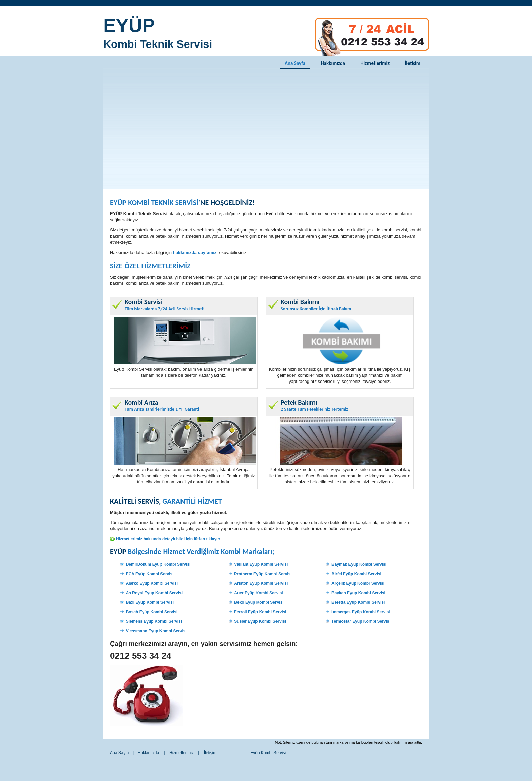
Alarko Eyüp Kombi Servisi (152, 583)
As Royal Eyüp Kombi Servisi (154, 593)
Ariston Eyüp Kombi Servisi (261, 583)
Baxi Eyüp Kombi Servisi (150, 602)
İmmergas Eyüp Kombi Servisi (361, 612)
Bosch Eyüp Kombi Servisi (152, 612)
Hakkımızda (333, 63)
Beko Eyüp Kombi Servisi (259, 602)
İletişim (413, 63)
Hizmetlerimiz (375, 63)
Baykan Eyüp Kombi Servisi (358, 593)
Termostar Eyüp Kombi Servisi (361, 621)
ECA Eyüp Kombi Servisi (150, 574)
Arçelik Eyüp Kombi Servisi (358, 583)
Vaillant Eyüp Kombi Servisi (261, 564)
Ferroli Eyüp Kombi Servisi (260, 612)
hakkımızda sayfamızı (195, 252)
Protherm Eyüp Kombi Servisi (263, 574)
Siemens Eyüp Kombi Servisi (154, 621)
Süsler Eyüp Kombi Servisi (260, 621)
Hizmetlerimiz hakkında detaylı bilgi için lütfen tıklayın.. (169, 539)
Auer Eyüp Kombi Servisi (258, 593)
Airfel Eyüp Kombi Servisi (356, 574)
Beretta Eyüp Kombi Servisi (358, 602)
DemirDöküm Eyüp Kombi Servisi (158, 564)
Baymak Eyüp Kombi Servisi (359, 564)
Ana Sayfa (295, 63)
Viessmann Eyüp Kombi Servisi (156, 631)
